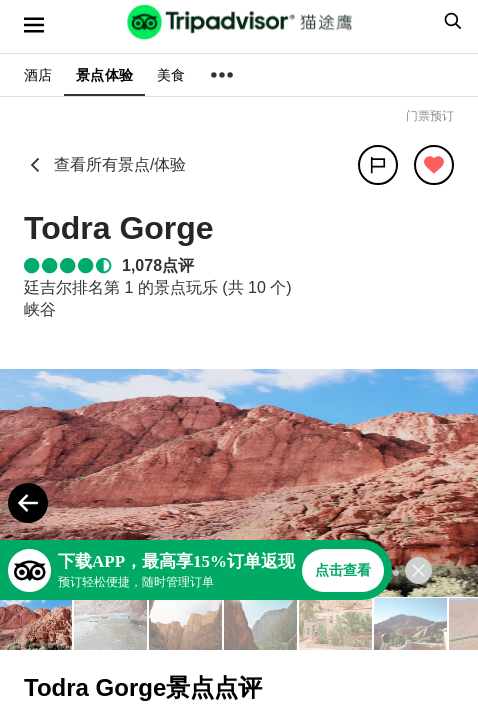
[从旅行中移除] (434, 165)
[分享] (378, 165)
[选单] (34, 25)
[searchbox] (450, 21)
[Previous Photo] (28, 503)
